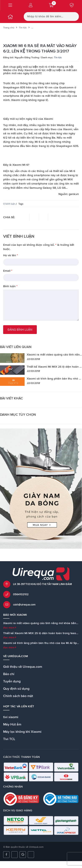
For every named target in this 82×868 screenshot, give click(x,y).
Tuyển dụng (12, 681)
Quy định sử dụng (16, 689)
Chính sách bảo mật (18, 696)
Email (8, 271)
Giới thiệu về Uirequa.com (23, 667)
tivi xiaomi (11, 717)
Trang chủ (9, 28)
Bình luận (10, 286)
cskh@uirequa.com (24, 605)
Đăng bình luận (20, 329)
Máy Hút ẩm (12, 724)
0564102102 (21, 595)
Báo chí (9, 674)
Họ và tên (11, 255)
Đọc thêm (10, 628)
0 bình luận (9, 204)
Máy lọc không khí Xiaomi (22, 732)
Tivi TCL (9, 739)
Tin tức (23, 28)
